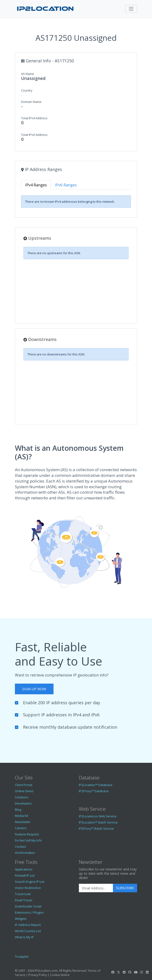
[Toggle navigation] (131, 9)
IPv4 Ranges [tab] (36, 185)
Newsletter (23, 822)
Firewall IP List (25, 875)
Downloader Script (28, 906)
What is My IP (24, 937)
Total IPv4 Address (34, 118)
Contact (20, 847)
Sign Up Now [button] (34, 689)
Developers (23, 803)
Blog (18, 810)
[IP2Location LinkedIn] (147, 972)
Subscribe (125, 888)
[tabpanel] (76, 202)
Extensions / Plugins (29, 912)
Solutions (22, 797)
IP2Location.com (46, 971)
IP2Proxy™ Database (94, 791)
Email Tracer (24, 900)
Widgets (21, 919)
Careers (21, 828)
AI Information (25, 853)
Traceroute (23, 894)
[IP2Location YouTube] (136, 972)
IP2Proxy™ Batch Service (96, 828)
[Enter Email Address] (96, 888)
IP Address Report (28, 925)
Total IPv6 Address (34, 135)
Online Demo (24, 791)
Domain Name (31, 102)
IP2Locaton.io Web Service (98, 816)
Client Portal (24, 785)
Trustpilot (22, 957)
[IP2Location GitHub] (130, 972)
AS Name (28, 74)
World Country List (28, 931)
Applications (24, 869)
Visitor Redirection (28, 888)
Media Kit (22, 816)
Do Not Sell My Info (28, 840)
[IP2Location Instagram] (141, 972)
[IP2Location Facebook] (113, 972)
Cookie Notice (60, 975)
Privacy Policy (38, 975)
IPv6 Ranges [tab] (66, 185)
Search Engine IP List (30, 882)
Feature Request (27, 834)
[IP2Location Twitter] (118, 972)
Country (27, 90)
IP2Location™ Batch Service (98, 822)
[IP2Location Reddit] (124, 972)
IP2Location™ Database (96, 785)
